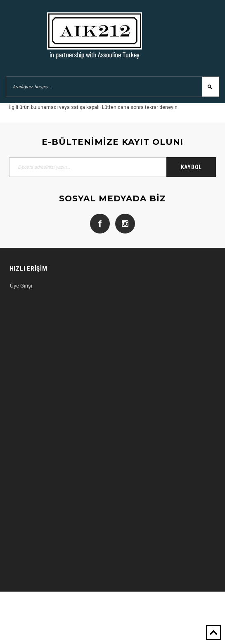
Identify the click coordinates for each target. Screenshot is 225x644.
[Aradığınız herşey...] (113, 87)
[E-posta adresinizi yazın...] (113, 167)
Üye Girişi (21, 286)
